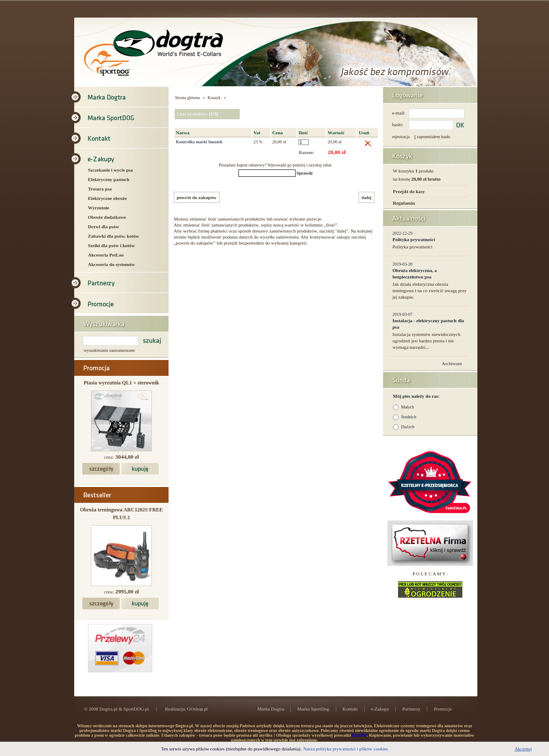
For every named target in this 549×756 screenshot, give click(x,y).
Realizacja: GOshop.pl (187, 709)
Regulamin (404, 203)
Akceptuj (523, 749)
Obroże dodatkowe (107, 217)
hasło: (398, 124)
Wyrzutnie (99, 208)
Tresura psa (100, 189)
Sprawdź (305, 173)
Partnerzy (411, 709)
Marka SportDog (313, 709)
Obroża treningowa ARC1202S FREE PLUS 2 (121, 514)
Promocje (443, 709)
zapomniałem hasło (433, 137)
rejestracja (401, 137)
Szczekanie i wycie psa (110, 170)
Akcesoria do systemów (111, 264)
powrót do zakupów (197, 197)
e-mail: (399, 113)
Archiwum (452, 363)
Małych (408, 407)
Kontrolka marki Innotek (199, 142)
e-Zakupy (380, 709)
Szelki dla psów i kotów (111, 245)
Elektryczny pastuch (109, 179)
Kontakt (350, 709)
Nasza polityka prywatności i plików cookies (346, 749)
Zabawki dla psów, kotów (113, 236)
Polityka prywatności (414, 239)
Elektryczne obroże (107, 198)
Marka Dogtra (271, 709)
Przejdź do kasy (409, 191)
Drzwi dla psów (104, 227)
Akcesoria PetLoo (106, 255)
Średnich (409, 417)
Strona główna (187, 98)
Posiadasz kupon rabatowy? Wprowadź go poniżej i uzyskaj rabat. (276, 165)
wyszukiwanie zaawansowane (109, 350)
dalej (367, 197)
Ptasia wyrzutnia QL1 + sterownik (121, 383)
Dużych (408, 427)
